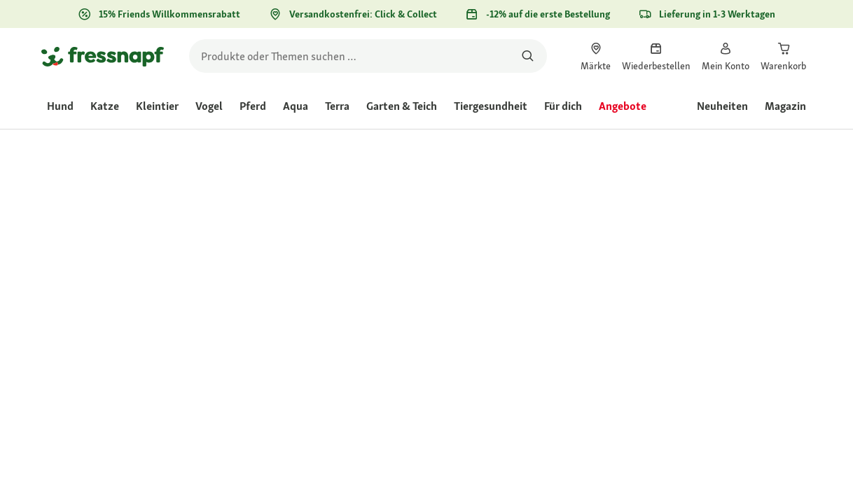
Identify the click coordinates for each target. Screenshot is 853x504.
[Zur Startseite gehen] (103, 56)
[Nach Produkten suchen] (528, 56)
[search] (368, 56)
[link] (596, 56)
